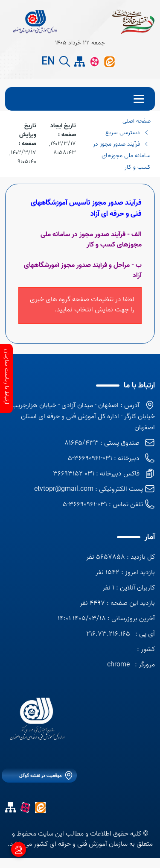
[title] (35, 21)
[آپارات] (95, 62)
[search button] (65, 62)
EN (48, 62)
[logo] (37, 721)
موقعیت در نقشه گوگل (41, 776)
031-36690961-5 (85, 504)
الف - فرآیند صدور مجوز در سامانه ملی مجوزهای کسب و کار (91, 240)
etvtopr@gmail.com (64, 489)
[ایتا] (109, 62)
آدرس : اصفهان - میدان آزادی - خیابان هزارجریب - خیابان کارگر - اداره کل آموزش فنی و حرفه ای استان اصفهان (81, 416)
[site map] (80, 62)
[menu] (80, 99)
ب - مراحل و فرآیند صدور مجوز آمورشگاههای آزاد (83, 270)
